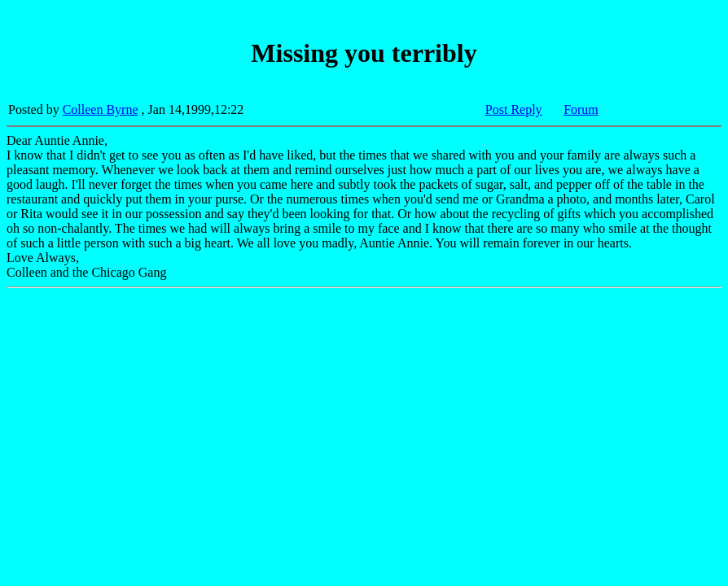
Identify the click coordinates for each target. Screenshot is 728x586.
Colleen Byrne (101, 109)
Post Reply (514, 109)
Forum (581, 109)
